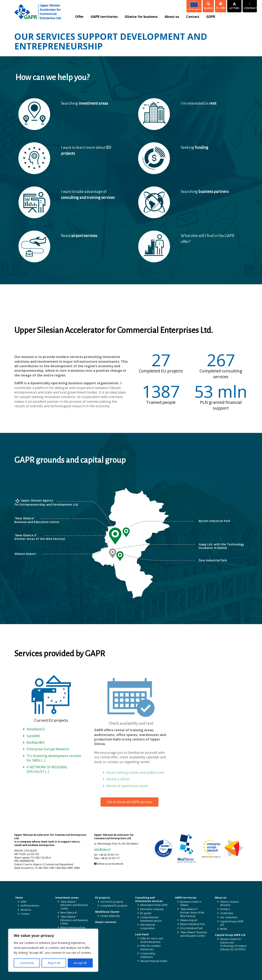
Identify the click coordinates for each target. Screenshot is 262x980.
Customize (27, 963)
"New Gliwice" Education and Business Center (74, 905)
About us (172, 17)
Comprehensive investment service (151, 919)
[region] (53, 950)
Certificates (227, 913)
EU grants (146, 913)
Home (19, 898)
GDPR (211, 17)
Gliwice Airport (189, 920)
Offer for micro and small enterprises (152, 940)
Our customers (229, 917)
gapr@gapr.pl (102, 849)
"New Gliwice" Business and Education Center (194, 934)
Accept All (80, 963)
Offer (79, 17)
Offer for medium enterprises (150, 948)
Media (224, 929)
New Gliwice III (69, 913)
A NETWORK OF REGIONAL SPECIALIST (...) (47, 777)
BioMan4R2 (36, 750)
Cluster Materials (110, 916)
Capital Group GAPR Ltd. (232, 923)
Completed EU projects (114, 906)
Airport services (106, 922)
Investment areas (67, 898)
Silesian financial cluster (154, 961)
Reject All (54, 963)
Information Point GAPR (154, 905)
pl (218, 8)
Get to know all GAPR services (129, 802)
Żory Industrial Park (191, 928)
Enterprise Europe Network (48, 757)
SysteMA (33, 744)
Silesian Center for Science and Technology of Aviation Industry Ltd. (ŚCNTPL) (233, 944)
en (223, 8)
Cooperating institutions (148, 955)
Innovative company (152, 909)
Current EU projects (112, 902)
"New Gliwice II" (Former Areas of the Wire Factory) (192, 913)
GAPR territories (104, 17)
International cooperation (148, 926)
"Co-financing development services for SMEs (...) (54, 766)
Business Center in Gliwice (191, 903)
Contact (193, 17)
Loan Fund (142, 934)
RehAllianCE (36, 737)
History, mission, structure (230, 903)
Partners (225, 909)
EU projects (103, 898)
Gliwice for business (141, 17)
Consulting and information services (149, 899)
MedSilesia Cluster (107, 912)
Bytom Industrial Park (73, 928)
